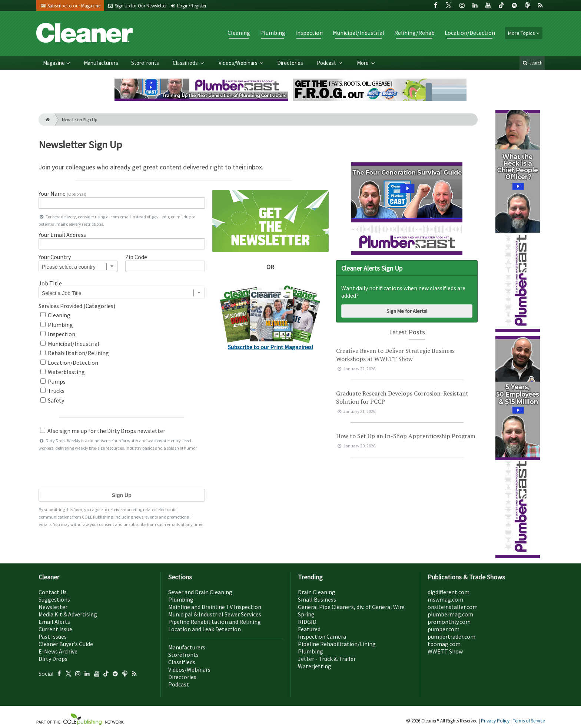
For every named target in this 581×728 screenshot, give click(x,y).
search (532, 63)
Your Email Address (62, 235)
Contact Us (53, 592)
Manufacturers (101, 63)
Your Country (55, 257)
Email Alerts (54, 622)
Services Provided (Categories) (77, 306)
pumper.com (444, 629)
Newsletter (53, 607)
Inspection (309, 33)
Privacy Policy (496, 721)
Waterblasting (63, 372)
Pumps (53, 381)
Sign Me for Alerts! (407, 311)
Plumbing (273, 33)
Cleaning (239, 33)
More (363, 63)
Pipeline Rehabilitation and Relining (215, 622)
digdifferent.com (449, 592)
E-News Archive (58, 651)
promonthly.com (449, 622)
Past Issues (53, 636)
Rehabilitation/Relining (75, 353)
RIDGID (307, 622)
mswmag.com (445, 599)
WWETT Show (445, 651)
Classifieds (186, 63)
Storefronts (145, 63)
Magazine (54, 63)
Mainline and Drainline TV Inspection (215, 607)
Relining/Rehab (414, 33)
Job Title (50, 283)
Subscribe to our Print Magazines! (270, 347)
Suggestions (54, 599)
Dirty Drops (53, 659)
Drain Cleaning (317, 592)
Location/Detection (470, 33)
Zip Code (136, 257)
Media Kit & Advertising (68, 614)
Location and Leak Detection (205, 629)
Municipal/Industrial (358, 33)
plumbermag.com (450, 614)
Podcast (327, 63)
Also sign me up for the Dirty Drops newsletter (103, 431)
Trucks (52, 391)
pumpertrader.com (451, 636)
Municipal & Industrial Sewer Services (215, 614)
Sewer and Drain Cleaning (200, 592)
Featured (309, 629)
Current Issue (55, 629)
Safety (52, 400)
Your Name (62, 193)
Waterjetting (315, 666)
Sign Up (122, 495)
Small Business (317, 599)
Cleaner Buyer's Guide (66, 644)
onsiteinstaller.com (453, 607)
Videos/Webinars (239, 63)
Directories (290, 63)
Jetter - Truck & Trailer (327, 659)
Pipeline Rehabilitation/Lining (337, 644)
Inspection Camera (322, 636)
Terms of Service (529, 721)
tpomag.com (444, 644)
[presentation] (122, 469)
